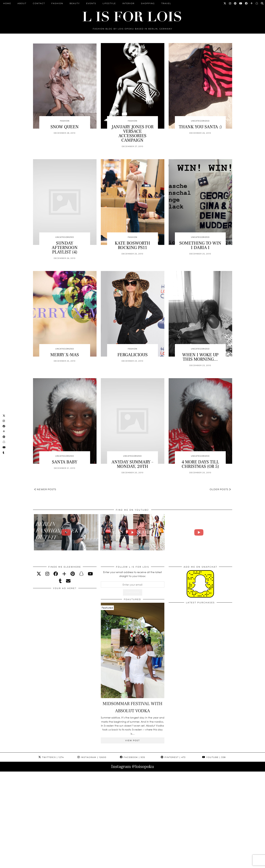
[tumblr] (60, 581)
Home (7, 3)
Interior (128, 3)
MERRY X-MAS (65, 355)
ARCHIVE (98, 864)
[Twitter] (225, 3)
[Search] (262, 3)
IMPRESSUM (127, 864)
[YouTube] (241, 3)
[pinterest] (73, 574)
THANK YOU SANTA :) (200, 127)
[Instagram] (230, 3)
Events (91, 3)
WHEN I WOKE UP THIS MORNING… (200, 357)
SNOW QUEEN (65, 127)
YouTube (214, 757)
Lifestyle (109, 3)
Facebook (132, 757)
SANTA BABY (65, 462)
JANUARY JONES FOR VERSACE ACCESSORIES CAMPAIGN (132, 134)
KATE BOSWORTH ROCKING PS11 (132, 245)
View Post (132, 740)
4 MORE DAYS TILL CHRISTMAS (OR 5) (200, 464)
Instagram (92, 757)
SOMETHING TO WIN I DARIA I (200, 245)
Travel (166, 3)
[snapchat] (81, 574)
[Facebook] (246, 3)
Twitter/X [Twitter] (51, 757)
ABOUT (22, 3)
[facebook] (56, 574)
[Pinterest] (235, 3)
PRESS (111, 864)
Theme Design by (217, 864)
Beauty (75, 3)
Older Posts (220, 489)
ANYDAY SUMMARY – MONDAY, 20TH (132, 464)
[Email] (68, 581)
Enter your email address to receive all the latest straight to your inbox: (132, 574)
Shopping (148, 3)
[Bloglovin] (252, 3)
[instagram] (47, 574)
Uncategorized (200, 121)
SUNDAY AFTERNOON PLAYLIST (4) (65, 248)
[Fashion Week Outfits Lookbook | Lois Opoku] (132, 532)
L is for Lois (51, 864)
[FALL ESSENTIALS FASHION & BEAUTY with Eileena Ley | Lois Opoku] (199, 532)
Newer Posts (45, 489)
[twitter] (39, 574)
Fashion (57, 3)
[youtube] (90, 574)
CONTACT (39, 3)
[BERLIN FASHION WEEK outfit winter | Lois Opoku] (66, 532)
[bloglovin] (64, 574)
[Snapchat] (257, 3)
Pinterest (173, 757)
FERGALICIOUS (132, 355)
